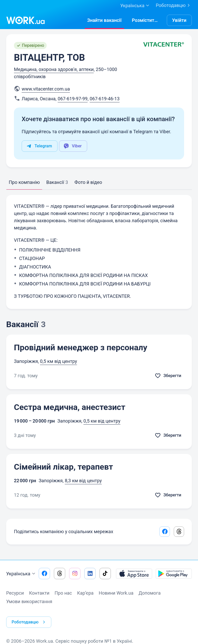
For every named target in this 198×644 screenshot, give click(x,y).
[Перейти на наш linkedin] (90, 575)
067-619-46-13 (105, 99)
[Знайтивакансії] (104, 20)
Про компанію (24, 182)
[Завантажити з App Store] (134, 575)
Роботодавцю (174, 5)
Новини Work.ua (116, 594)
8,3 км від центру (83, 481)
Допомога (150, 594)
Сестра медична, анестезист (70, 407)
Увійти (179, 20)
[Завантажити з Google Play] (174, 575)
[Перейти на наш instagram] (75, 575)
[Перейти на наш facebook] (44, 575)
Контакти (39, 594)
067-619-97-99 (73, 99)
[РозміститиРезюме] (146, 20)
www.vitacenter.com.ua (46, 89)
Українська (21, 575)
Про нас (63, 594)
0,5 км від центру (59, 361)
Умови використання (29, 602)
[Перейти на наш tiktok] (105, 575)
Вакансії (57, 182)
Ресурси (15, 594)
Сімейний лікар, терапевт (63, 467)
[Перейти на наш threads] (60, 575)
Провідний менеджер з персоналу (81, 347)
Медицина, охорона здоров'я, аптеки (54, 69)
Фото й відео (88, 182)
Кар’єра (85, 594)
